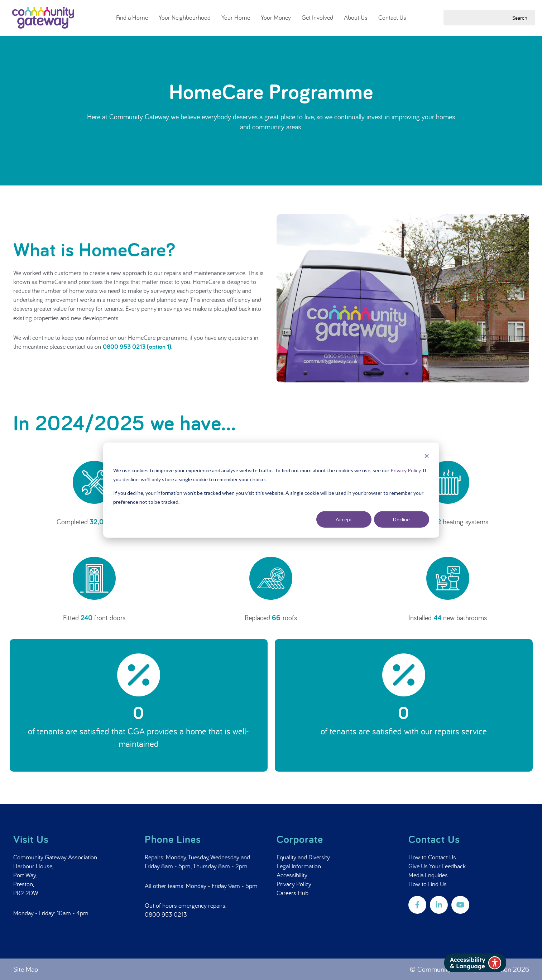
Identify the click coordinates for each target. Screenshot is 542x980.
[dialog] (271, 490)
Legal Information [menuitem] (299, 866)
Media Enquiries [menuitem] (428, 875)
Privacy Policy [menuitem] (294, 884)
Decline (401, 519)
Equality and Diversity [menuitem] (303, 857)
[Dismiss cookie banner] (427, 457)
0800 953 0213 (166, 914)
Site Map (26, 969)
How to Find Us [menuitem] (428, 884)
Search (520, 18)
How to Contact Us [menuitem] (432, 857)
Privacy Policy (406, 470)
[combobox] (474, 18)
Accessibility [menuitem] (292, 875)
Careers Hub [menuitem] (292, 893)
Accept (344, 519)
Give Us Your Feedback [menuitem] (437, 866)
